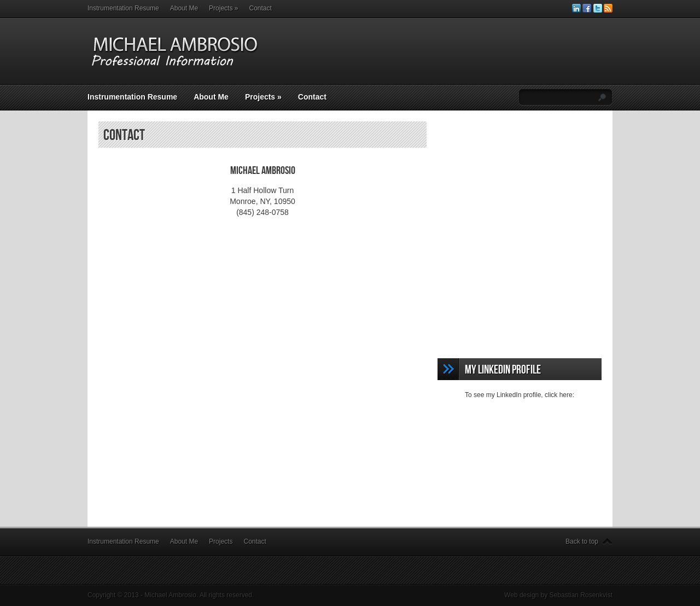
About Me (184, 8)
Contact (260, 8)
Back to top (582, 541)
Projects (223, 8)
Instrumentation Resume (123, 8)
